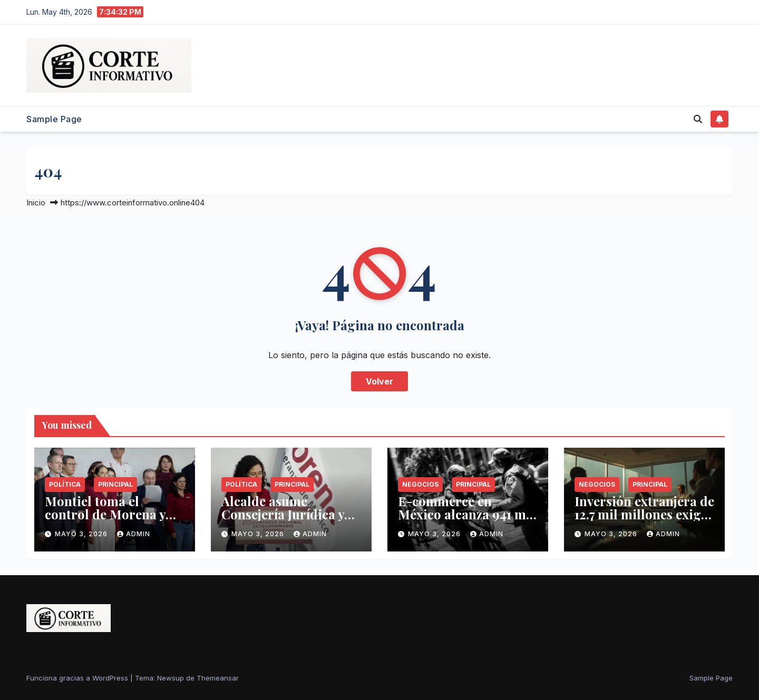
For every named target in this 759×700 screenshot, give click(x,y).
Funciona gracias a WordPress (78, 678)
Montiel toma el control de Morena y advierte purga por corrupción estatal (105, 521)
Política (65, 484)
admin (134, 534)
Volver (379, 381)
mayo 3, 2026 (82, 534)
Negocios (420, 484)
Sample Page (54, 119)
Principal (115, 484)
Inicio (36, 203)
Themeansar (218, 678)
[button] (698, 119)
